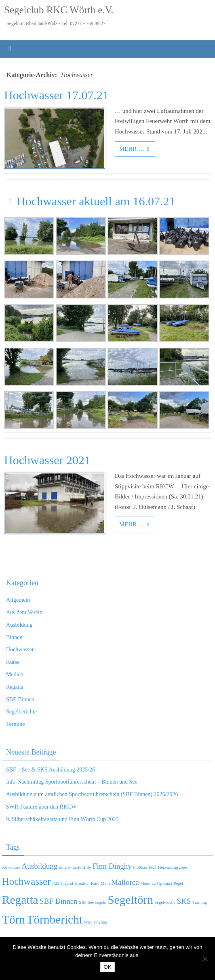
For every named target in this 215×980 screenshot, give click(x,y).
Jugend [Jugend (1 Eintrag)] (67, 883)
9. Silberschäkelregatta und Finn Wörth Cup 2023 (62, 819)
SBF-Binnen (20, 700)
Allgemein (18, 600)
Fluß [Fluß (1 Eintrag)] (153, 867)
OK (107, 967)
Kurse (13, 662)
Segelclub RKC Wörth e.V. (59, 10)
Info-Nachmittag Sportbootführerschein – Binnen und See (72, 782)
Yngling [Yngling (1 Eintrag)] (100, 922)
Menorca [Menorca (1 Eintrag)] (148, 883)
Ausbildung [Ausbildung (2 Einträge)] (39, 866)
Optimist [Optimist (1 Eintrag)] (165, 883)
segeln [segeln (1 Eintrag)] (101, 902)
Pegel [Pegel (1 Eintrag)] (178, 883)
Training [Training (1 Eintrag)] (200, 902)
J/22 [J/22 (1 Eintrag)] (56, 883)
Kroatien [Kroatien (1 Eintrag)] (82, 883)
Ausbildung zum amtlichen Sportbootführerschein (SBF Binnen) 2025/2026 (92, 794)
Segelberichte (21, 712)
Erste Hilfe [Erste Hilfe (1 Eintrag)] (82, 867)
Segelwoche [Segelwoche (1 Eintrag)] (165, 902)
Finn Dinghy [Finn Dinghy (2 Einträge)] (112, 866)
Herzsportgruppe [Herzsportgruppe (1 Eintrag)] (173, 867)
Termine (15, 724)
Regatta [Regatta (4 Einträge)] (20, 900)
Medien (15, 675)
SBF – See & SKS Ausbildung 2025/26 (51, 770)
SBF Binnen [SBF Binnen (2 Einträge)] (59, 901)
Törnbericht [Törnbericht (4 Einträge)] (55, 920)
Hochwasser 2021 (47, 460)
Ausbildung (19, 625)
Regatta (15, 687)
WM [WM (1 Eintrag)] (88, 922)
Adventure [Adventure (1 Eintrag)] (11, 867)
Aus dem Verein (24, 612)
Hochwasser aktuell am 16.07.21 (96, 201)
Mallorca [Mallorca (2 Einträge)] (125, 882)
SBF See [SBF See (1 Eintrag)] (86, 902)
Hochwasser (20, 650)
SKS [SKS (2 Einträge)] (184, 901)
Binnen (14, 637)
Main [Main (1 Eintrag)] (105, 883)
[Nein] (205, 959)
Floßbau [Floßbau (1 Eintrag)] (140, 867)
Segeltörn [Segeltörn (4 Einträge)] (131, 900)
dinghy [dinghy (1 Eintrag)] (65, 867)
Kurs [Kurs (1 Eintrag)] (95, 883)
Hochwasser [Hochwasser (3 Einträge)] (26, 881)
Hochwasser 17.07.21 (56, 95)
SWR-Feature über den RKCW (41, 807)
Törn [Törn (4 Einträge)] (14, 920)
